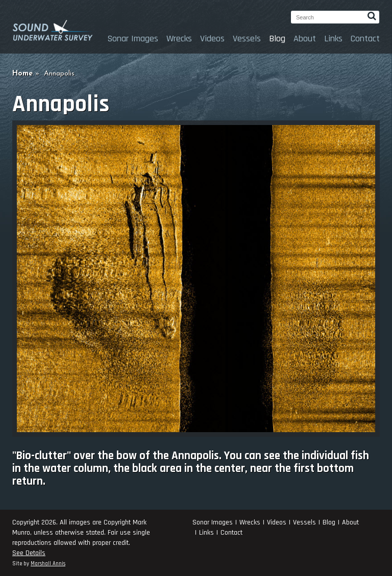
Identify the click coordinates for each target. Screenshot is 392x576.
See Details (29, 553)
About (305, 39)
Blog (277, 39)
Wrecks (179, 39)
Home (22, 74)
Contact (365, 39)
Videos (212, 39)
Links (333, 39)
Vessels (247, 39)
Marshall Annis (48, 564)
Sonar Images (133, 39)
